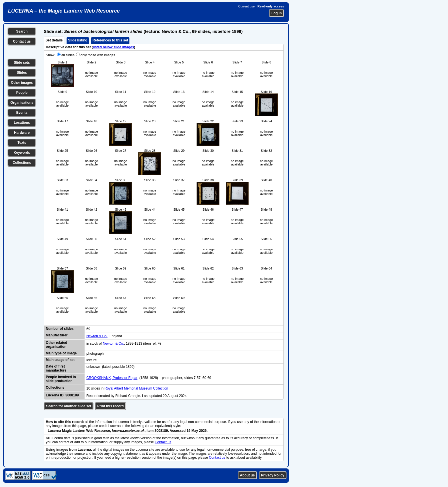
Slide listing (78, 40)
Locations (22, 123)
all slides (68, 55)
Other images (22, 83)
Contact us (22, 41)
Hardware (22, 133)
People (22, 93)
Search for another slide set (69, 406)
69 (88, 329)
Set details (54, 40)
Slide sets (22, 63)
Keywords (22, 153)
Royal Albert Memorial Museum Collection (136, 388)
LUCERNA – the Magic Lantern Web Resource (64, 11)
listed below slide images (113, 47)
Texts (22, 143)
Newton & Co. (97, 336)
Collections (22, 163)
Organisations (22, 103)
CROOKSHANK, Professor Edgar (112, 378)
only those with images (98, 55)
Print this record (110, 406)
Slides (22, 73)
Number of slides (60, 329)
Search (22, 31)
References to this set (110, 40)
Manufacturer (57, 335)
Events (22, 113)
